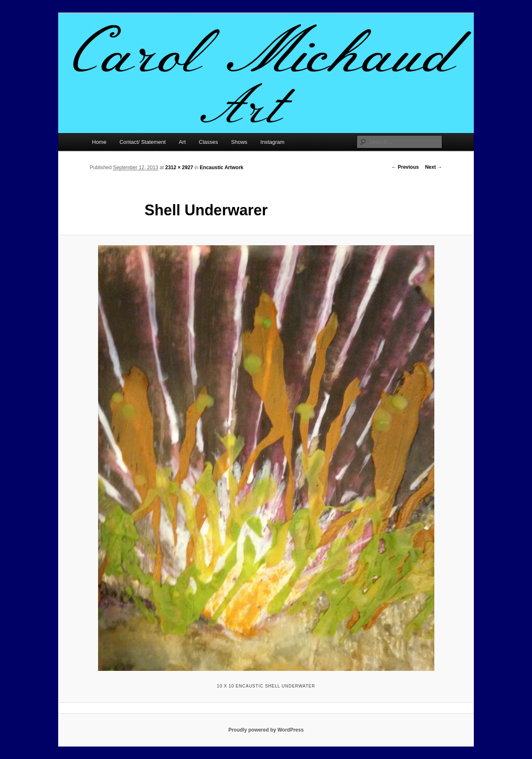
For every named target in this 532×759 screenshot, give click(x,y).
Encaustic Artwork (222, 168)
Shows (239, 142)
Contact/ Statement (142, 142)
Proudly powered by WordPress (266, 730)
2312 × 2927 (179, 168)
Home (99, 142)
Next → (434, 167)
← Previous (405, 167)
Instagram (273, 142)
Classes (208, 142)
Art (182, 142)
